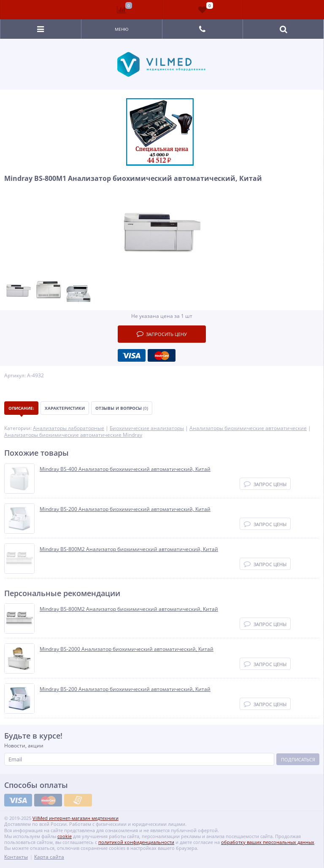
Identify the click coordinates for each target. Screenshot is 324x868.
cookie (65, 836)
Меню (122, 29)
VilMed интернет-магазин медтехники (76, 818)
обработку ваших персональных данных (268, 842)
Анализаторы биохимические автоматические (248, 428)
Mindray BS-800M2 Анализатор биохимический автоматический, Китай (129, 549)
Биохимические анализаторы (147, 428)
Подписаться (298, 759)
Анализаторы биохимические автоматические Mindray (73, 435)
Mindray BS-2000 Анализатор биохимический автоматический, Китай (127, 649)
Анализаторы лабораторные (69, 428)
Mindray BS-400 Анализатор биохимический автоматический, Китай (125, 469)
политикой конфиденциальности (136, 842)
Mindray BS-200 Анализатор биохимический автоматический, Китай (125, 509)
